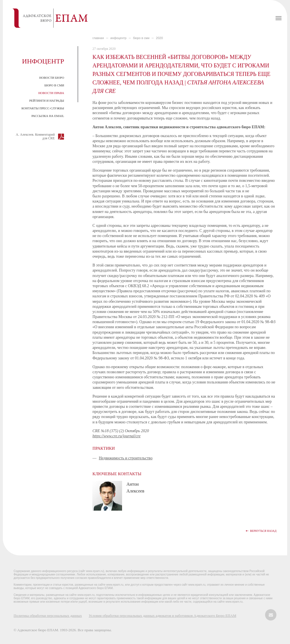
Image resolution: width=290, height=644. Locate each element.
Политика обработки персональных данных (48, 616)
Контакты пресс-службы (43, 108)
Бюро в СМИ (54, 85)
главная (98, 38)
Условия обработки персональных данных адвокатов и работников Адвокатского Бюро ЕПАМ (162, 616)
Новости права (51, 93)
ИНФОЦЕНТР (119, 38)
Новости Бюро (52, 78)
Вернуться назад (263, 531)
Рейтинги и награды (47, 101)
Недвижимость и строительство (126, 458)
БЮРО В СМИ (141, 38)
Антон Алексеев (135, 488)
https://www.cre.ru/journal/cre (116, 436)
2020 (159, 38)
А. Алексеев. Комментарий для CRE (35, 136)
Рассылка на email (48, 116)
